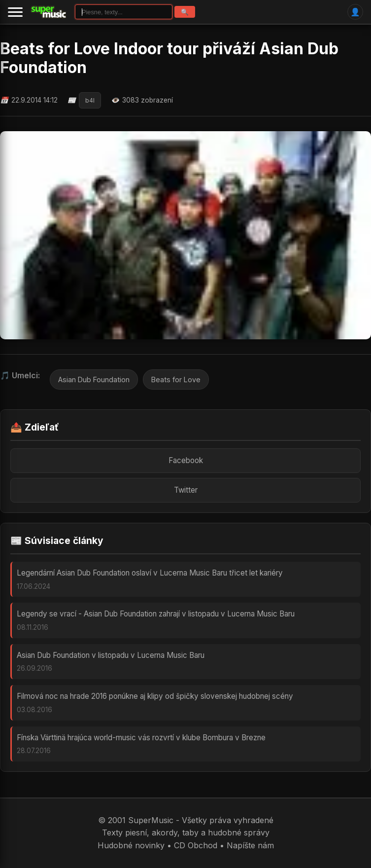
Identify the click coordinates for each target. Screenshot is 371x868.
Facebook (186, 460)
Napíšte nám (250, 845)
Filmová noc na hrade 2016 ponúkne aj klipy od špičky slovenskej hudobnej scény (155, 696)
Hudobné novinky (131, 845)
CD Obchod (196, 845)
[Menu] (15, 12)
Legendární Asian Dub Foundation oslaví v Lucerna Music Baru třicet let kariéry (150, 573)
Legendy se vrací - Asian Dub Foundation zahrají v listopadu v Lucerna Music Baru (156, 614)
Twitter (186, 490)
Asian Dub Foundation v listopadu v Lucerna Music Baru (111, 655)
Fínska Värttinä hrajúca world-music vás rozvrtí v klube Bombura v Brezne (141, 738)
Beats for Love (176, 380)
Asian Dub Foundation (94, 380)
